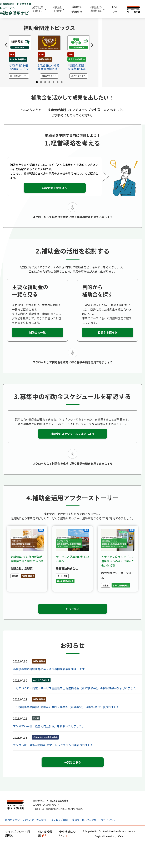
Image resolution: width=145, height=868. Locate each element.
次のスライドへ (20, 76)
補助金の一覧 (37, 339)
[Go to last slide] (6, 45)
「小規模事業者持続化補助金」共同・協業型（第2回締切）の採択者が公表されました (66, 714)
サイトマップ (108, 827)
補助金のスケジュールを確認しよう (72, 441)
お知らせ (114, 9)
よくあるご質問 (59, 827)
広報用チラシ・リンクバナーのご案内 (26, 827)
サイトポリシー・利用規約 (18, 840)
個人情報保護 (45, 840)
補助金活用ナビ (16, 9)
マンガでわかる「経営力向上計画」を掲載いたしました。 (49, 733)
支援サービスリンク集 (84, 827)
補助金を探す (58, 9)
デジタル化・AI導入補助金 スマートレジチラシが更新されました (53, 752)
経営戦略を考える (38, 9)
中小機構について (67, 840)
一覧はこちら (73, 769)
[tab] (37, 82)
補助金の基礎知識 (96, 9)
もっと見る (73, 616)
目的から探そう (108, 339)
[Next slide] (92, 45)
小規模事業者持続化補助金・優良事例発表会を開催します (49, 676)
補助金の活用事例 (77, 9)
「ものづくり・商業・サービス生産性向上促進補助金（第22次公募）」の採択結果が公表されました (74, 695)
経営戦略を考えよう (55, 195)
